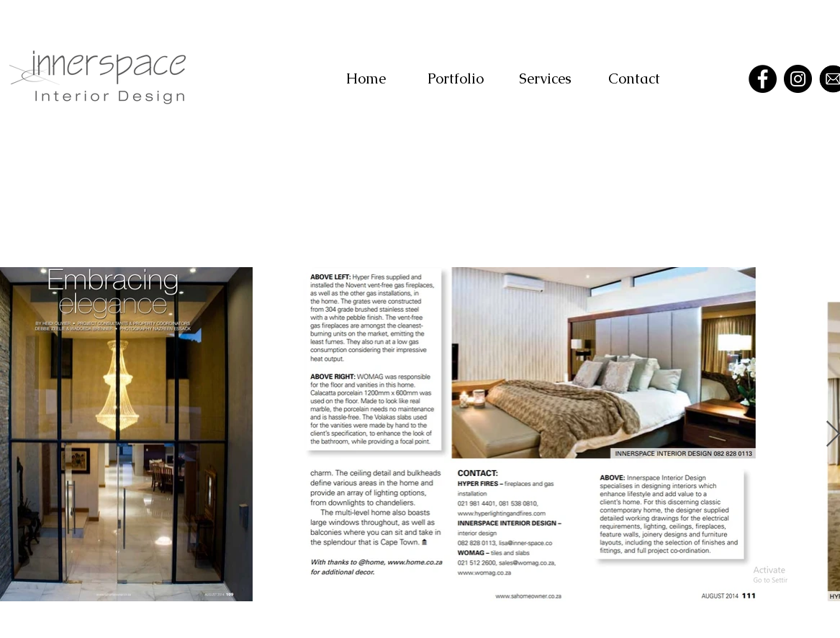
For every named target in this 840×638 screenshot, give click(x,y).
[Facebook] (763, 79)
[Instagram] (798, 79)
